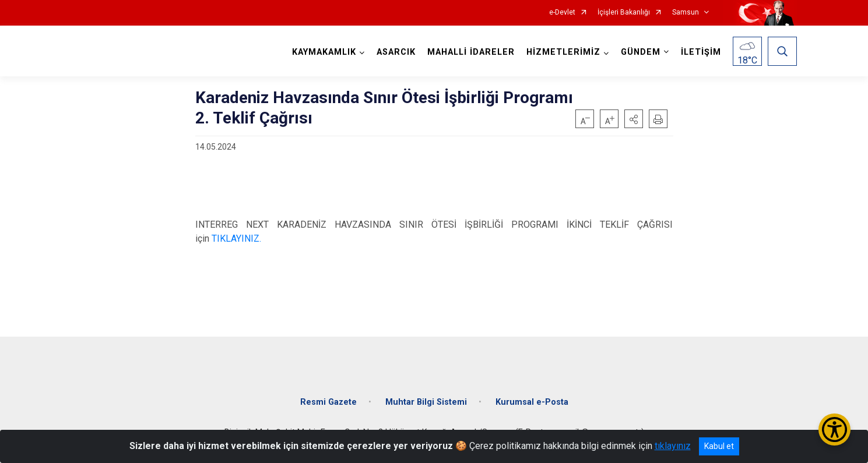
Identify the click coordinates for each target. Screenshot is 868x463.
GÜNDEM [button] (641, 52)
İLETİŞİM (701, 52)
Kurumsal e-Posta (532, 402)
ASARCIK (396, 52)
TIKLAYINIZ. (236, 238)
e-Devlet (562, 13)
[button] (634, 119)
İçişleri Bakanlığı (624, 13)
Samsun (686, 13)
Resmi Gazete (328, 402)
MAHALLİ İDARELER (471, 52)
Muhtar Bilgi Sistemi (426, 402)
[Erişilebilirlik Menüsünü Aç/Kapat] (834, 430)
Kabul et (719, 446)
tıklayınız (673, 446)
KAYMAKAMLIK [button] (324, 52)
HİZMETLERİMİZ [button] (563, 52)
